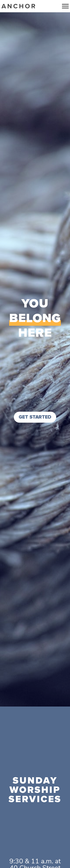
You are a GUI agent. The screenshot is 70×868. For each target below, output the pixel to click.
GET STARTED (35, 417)
